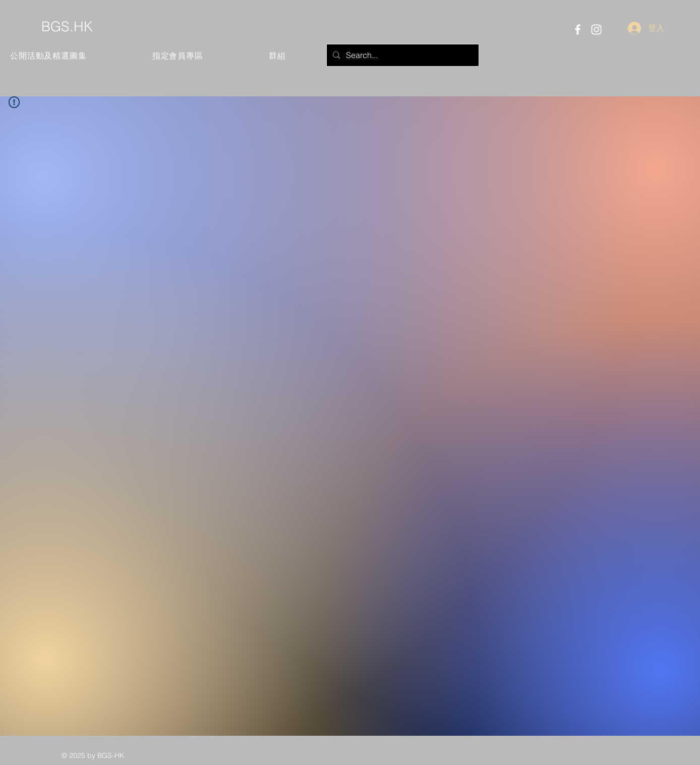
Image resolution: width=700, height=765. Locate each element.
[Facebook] (578, 30)
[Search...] (402, 55)
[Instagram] (596, 30)
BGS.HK (67, 26)
